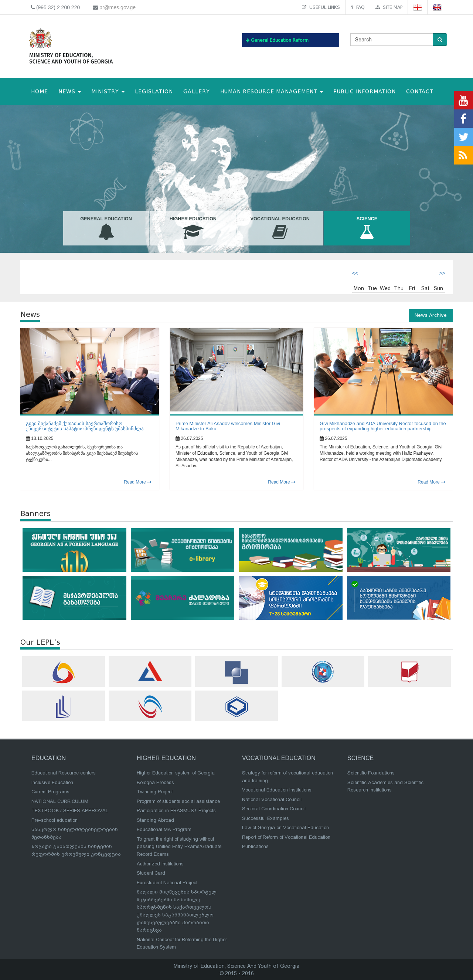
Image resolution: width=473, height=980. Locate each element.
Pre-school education (55, 820)
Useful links (321, 7)
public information (365, 91)
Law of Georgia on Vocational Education (285, 828)
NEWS (70, 91)
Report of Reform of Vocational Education (286, 837)
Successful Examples (266, 818)
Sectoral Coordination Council (274, 809)
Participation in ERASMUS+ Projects (176, 811)
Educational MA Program (164, 829)
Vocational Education (280, 228)
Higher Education (193, 228)
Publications (255, 846)
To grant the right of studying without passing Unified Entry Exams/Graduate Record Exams (179, 847)
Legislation (154, 91)
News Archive (431, 315)
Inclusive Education (52, 782)
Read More (138, 482)
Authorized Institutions (160, 864)
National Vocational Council (272, 799)
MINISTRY (108, 91)
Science (367, 228)
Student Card (151, 873)
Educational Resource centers (64, 773)
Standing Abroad (155, 820)
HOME (40, 91)
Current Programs (50, 792)
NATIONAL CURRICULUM (60, 801)
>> (442, 273)
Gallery (197, 91)
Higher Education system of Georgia (176, 773)
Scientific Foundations (371, 773)
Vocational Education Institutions (277, 790)
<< (355, 273)
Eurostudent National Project (167, 883)
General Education (106, 228)
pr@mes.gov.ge (118, 7)
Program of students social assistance (178, 801)
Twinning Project (155, 792)
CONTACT (420, 91)
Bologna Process (155, 782)
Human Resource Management (272, 91)
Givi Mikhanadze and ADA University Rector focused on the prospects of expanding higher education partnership (383, 426)
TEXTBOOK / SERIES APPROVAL (70, 811)
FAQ (358, 7)
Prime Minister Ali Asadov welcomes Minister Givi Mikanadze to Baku (228, 426)
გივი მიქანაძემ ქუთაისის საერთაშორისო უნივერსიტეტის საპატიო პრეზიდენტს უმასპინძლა (85, 426)
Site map (389, 7)
